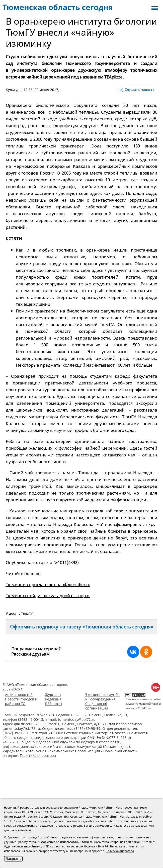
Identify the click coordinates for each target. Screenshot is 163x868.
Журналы (53, 695)
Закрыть (13, 859)
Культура (14, 90)
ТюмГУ (27, 613)
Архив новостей (19, 695)
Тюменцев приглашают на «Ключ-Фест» (48, 584)
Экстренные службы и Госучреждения (103, 697)
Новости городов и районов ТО (21, 701)
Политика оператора (38, 756)
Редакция (53, 699)
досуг (14, 613)
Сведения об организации (97, 706)
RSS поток (54, 704)
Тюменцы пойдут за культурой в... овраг (48, 596)
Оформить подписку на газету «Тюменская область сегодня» (82, 627)
